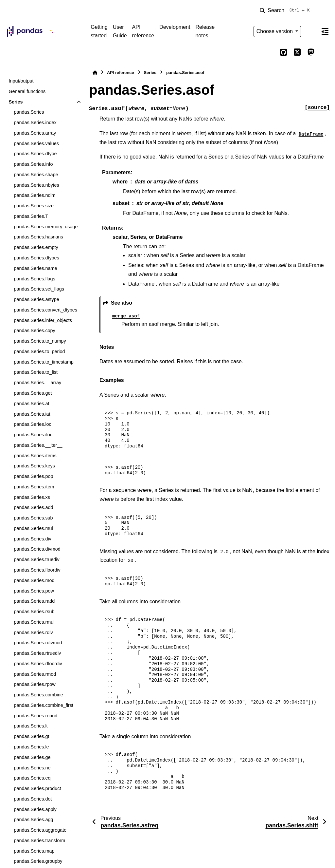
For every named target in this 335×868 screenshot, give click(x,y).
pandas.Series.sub (33, 518)
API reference (143, 31)
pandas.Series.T (31, 216)
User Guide (120, 31)
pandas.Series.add (33, 507)
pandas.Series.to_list (36, 372)
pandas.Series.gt (31, 736)
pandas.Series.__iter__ (38, 445)
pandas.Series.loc (32, 424)
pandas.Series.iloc (33, 435)
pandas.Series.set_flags (39, 289)
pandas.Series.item (34, 487)
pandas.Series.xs (32, 497)
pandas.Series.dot (33, 799)
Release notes (205, 31)
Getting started (99, 31)
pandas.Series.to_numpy (40, 341)
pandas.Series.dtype (35, 154)
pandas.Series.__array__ (40, 383)
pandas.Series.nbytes (36, 185)
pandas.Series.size (34, 206)
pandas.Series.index (35, 123)
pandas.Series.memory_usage (46, 227)
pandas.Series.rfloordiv (38, 664)
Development (175, 27)
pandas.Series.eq (32, 778)
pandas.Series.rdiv (33, 632)
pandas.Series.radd (34, 601)
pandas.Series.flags (34, 279)
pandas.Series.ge (32, 757)
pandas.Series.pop (33, 476)
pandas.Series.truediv (36, 559)
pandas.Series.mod (34, 580)
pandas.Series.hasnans (38, 237)
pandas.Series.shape (36, 175)
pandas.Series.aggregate (40, 830)
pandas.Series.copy (34, 330)
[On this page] (325, 31)
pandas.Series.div (32, 539)
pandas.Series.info (33, 164)
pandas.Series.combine (38, 695)
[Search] (286, 10)
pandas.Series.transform (39, 840)
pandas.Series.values (36, 143)
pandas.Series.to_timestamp (44, 362)
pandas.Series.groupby (38, 861)
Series (16, 102)
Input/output (21, 81)
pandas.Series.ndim (35, 195)
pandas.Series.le (31, 747)
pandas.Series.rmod (35, 674)
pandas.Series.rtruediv (37, 653)
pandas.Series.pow (34, 591)
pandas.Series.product (37, 788)
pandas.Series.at (31, 404)
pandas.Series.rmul (34, 622)
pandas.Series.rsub (34, 612)
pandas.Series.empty (36, 247)
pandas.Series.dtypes (36, 258)
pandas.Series (29, 112)
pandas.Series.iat (32, 414)
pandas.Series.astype (36, 299)
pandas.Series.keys (34, 466)
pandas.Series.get (33, 393)
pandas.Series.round (35, 716)
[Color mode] (311, 31)
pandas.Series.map (34, 851)
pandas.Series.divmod (37, 549)
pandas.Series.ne (32, 768)
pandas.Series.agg (33, 820)
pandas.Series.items (35, 456)
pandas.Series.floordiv (37, 570)
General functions (27, 91)
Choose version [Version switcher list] (275, 31)
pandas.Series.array (35, 133)
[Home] (95, 73)
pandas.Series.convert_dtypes (45, 310)
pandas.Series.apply (35, 809)
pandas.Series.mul (33, 528)
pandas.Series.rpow (35, 684)
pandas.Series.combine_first (44, 705)
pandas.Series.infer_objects (43, 320)
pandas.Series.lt (31, 726)
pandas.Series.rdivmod (38, 643)
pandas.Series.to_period (39, 351)
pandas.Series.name (35, 268)
